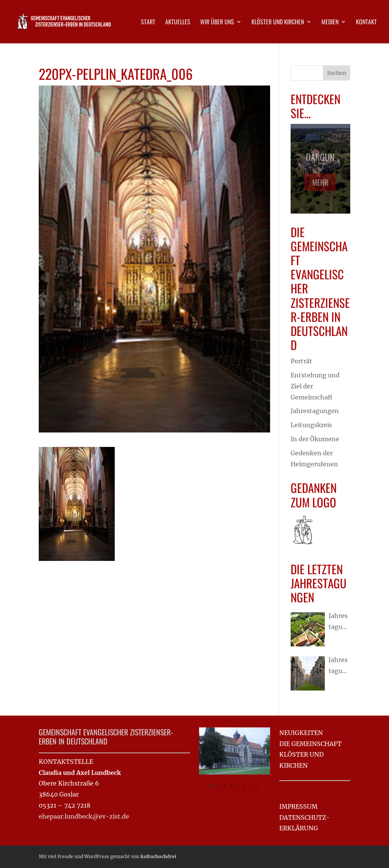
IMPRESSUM (298, 806)
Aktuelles (178, 23)
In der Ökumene (315, 439)
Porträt (301, 361)
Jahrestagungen (315, 411)
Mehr (320, 185)
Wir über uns (217, 23)
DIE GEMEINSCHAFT (310, 744)
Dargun (320, 159)
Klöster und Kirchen (278, 23)
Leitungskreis (311, 425)
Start (148, 23)
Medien (330, 23)
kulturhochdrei (158, 856)
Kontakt (366, 23)
